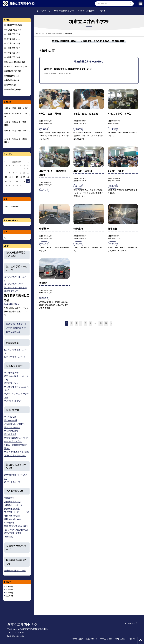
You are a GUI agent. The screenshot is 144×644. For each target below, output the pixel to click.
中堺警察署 (9, 523)
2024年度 (9, 593)
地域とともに (12, 71)
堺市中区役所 (10, 417)
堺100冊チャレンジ (13, 401)
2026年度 (9, 586)
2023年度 (9, 596)
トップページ (44, 11)
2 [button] (71, 323)
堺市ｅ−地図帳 (11, 420)
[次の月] (29, 161)
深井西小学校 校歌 (13, 284)
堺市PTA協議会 (11, 431)
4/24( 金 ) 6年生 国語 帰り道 (16, 108)
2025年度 (9, 589)
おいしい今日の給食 (14, 66)
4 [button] (81, 323)
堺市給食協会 (10, 434)
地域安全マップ (11, 291)
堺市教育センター (12, 383)
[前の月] (5, 161)
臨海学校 (10, 80)
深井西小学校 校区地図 (15, 287)
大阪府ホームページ (13, 505)
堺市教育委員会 (11, 373)
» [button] (111, 323)
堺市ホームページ (12, 427)
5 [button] (86, 323)
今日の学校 (11, 25)
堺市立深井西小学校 (64, 11)
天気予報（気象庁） (12, 509)
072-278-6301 (18, 632)
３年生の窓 (11, 43)
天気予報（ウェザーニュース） (17, 512)
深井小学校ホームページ (15, 357)
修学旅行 (10, 85)
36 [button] (101, 323)
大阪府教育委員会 (12, 501)
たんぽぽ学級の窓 (14, 62)
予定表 (102, 11)
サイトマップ (132, 623)
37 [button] (106, 323)
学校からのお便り (86, 11)
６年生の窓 (11, 57)
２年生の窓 (11, 39)
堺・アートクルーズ (12, 482)
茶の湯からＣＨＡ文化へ (15, 424)
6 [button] (90, 323)
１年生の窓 (11, 34)
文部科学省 (9, 498)
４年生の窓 (11, 48)
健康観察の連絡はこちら (15, 570)
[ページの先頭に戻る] (141, 641)
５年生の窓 (11, 53)
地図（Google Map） (13, 519)
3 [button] (76, 323)
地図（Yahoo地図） (12, 516)
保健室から (11, 76)
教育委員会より (13, 89)
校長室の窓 (11, 30)
